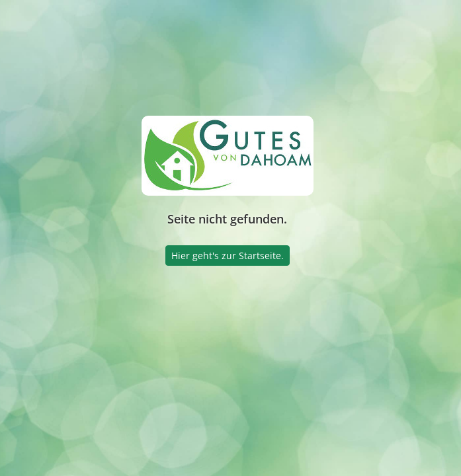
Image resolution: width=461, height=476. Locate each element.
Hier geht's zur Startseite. (228, 256)
